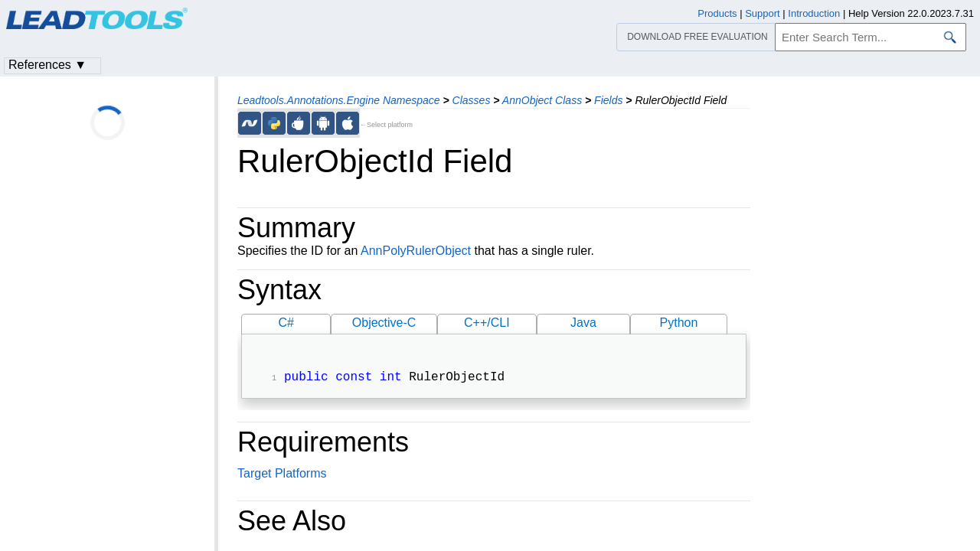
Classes (472, 100)
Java (583, 323)
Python (679, 323)
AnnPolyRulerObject (416, 251)
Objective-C (384, 323)
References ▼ (47, 65)
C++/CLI (487, 323)
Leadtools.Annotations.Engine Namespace (339, 100)
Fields (608, 100)
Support (763, 13)
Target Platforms (282, 475)
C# (286, 323)
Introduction (814, 13)
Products (717, 13)
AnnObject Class (542, 100)
